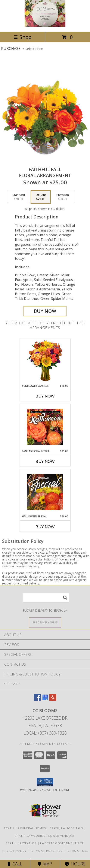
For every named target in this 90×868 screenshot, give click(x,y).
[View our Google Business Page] (45, 699)
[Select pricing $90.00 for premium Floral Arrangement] (63, 197)
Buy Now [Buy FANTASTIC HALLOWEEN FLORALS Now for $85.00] (45, 461)
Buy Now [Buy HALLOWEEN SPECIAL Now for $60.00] (45, 527)
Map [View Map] (45, 864)
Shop (22, 37)
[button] (45, 782)
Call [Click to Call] (15, 864)
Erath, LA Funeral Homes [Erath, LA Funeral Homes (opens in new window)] (25, 828)
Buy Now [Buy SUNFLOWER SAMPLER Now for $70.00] (45, 396)
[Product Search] (46, 598)
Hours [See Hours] (75, 864)
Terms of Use (77, 851)
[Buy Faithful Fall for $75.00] (45, 311)
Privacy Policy (14, 851)
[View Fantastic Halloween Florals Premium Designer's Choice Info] (45, 427)
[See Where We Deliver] (45, 622)
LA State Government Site (62, 843)
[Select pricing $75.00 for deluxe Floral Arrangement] (41, 197)
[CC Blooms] (45, 26)
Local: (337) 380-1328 (45, 733)
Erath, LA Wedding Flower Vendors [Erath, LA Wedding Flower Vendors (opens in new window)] (45, 836)
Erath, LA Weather (21, 843)
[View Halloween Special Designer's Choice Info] (45, 492)
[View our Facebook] (37, 699)
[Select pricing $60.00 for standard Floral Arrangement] (19, 197)
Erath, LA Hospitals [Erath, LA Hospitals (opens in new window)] (66, 828)
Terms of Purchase (46, 851)
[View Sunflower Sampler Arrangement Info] (45, 361)
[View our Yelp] (53, 699)
